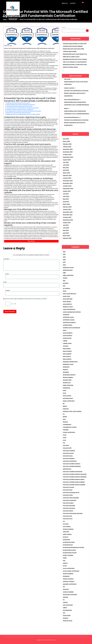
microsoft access (68, 453)
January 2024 (67, 209)
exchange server (68, 398)
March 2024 (66, 204)
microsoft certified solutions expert (74, 479)
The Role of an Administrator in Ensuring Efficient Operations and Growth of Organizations (76, 93)
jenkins (65, 417)
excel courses (67, 396)
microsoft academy (69, 451)
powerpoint (66, 540)
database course (68, 364)
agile (64, 273)
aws (64, 286)
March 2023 (66, 236)
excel (64, 393)
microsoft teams (68, 511)
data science (67, 356)
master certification (69, 432)
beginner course (68, 307)
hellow (66, 108)
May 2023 (66, 230)
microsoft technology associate (73, 513)
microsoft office (68, 495)
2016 (64, 254)
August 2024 (67, 191)
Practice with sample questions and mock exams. (19, 106)
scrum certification (69, 568)
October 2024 (67, 186)
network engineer (68, 529)
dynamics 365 (67, 380)
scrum (65, 566)
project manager (68, 555)
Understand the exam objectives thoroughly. (18, 103)
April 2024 (66, 202)
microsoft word (68, 519)
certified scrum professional (71, 328)
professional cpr (68, 545)
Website (8, 290)
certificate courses (69, 320)
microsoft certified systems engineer (74, 485)
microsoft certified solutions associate (75, 474)
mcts (64, 440)
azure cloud (66, 296)
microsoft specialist (69, 506)
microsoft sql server (69, 508)
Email (5, 282)
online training (67, 534)
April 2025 (66, 170)
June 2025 (66, 165)
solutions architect (69, 581)
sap (64, 560)
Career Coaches (69, 88)
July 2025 (66, 162)
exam (65, 390)
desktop (65, 369)
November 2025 (68, 152)
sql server (66, 589)
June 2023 (66, 228)
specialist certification (70, 584)
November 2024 (68, 183)
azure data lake (68, 299)
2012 (64, 252)
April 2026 (66, 139)
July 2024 (66, 194)
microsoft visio (67, 516)
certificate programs (69, 322)
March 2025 (66, 173)
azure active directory (70, 294)
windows (66, 618)
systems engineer (68, 592)
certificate (66, 315)
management (67, 424)
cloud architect (68, 335)
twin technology (68, 605)
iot (64, 414)
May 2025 (66, 168)
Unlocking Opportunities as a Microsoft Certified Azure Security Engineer (75, 45)
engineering (66, 388)
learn (64, 419)
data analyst (67, 349)
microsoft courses (68, 487)
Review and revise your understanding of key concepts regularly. (23, 114)
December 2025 (68, 149)
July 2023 (66, 225)
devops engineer (68, 377)
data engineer (67, 354)
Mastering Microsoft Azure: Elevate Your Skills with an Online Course (75, 55)
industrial (66, 409)
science (65, 563)
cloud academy (68, 333)
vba (64, 613)
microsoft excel (68, 490)
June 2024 (66, 196)
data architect (67, 351)
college (65, 341)
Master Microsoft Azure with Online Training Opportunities (73, 50)
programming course (69, 550)
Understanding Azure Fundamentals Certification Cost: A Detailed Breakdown (76, 103)
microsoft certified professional (73, 471)
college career (67, 343)
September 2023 (68, 220)
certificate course (68, 317)
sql (64, 587)
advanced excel (68, 270)
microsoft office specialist (71, 498)
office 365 (66, 532)
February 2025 (67, 175)
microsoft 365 (67, 448)
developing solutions (69, 375)
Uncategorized (67, 610)
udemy (65, 608)
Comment (7, 259)
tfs (64, 600)
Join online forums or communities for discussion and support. (23, 108)
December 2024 (68, 181)
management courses (70, 427)
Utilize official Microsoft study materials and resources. (21, 105)
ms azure (66, 524)
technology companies (70, 594)
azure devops (67, 301)
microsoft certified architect (72, 464)
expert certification (69, 401)
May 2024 (66, 199)
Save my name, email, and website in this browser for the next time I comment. (26, 299)
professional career (69, 542)
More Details (31, 241)
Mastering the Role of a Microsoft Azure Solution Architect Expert (75, 66)
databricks (66, 367)
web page (67, 79)
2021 (64, 262)
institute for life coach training (72, 411)
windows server (68, 621)
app (64, 281)
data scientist (67, 359)
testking (65, 597)
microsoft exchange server (71, 492)
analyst (65, 278)
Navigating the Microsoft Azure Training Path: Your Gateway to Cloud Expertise (75, 61)
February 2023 (67, 238)
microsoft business (69, 458)
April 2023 (66, 233)
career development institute (72, 312)
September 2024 (68, 188)
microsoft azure (68, 456)
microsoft (66, 445)
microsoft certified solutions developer (75, 477)
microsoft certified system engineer (74, 482)
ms (64, 521)
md (64, 443)
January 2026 (67, 147)
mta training (67, 526)
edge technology (68, 385)
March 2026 (66, 141)
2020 (64, 260)
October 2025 (67, 154)
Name (7, 274)
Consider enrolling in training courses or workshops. (20, 109)
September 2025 (68, 157)
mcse (65, 437)
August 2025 (67, 160)
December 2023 (68, 212)
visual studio (67, 615)
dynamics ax (67, 383)
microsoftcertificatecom (72, 99)
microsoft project (68, 503)
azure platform (67, 304)
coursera (66, 346)
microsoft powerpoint (70, 500)
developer (66, 372)
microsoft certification (70, 461)
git (64, 403)
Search (64, 27)
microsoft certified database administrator (72, 468)
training (65, 602)
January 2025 (67, 178)
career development (69, 309)
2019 (64, 257)
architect (66, 283)
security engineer (68, 574)
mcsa (65, 435)
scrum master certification (71, 571)
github (65, 406)
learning (65, 422)
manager (66, 430)
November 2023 (68, 215)
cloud (65, 330)
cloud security (67, 338)
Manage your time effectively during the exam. (19, 113)
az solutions (67, 288)
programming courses (70, 553)
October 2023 (67, 217)
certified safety (68, 325)
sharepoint (66, 576)
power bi (66, 537)
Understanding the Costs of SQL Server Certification (76, 83)
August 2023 (67, 222)
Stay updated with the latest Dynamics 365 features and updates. (24, 111)
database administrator (70, 362)
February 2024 (67, 207)
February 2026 (67, 144)
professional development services (74, 547)
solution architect (68, 579)
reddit (65, 558)
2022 (64, 265)
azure (65, 291)
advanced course (68, 267)
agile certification (68, 275)
